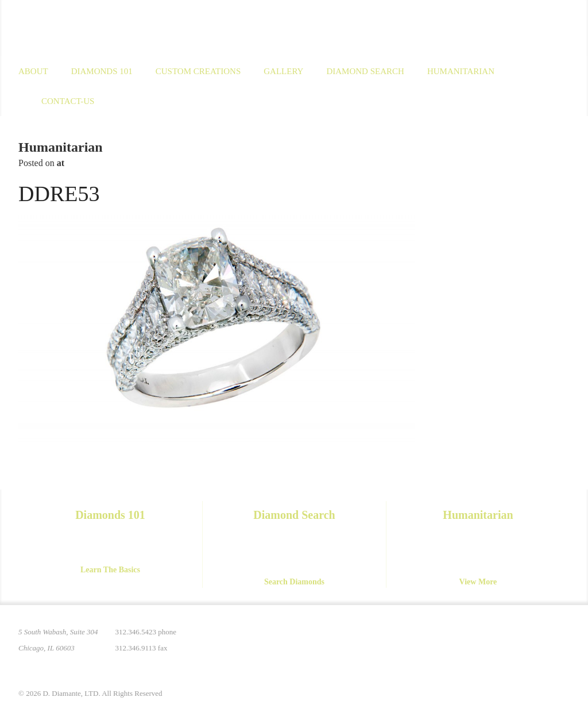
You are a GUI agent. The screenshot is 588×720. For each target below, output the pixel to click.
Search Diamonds (294, 582)
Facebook (512, 639)
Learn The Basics (110, 570)
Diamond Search (365, 71)
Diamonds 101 (102, 71)
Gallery (283, 71)
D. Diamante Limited (130, 28)
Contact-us (68, 101)
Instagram (488, 639)
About (33, 71)
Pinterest (464, 639)
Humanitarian (461, 71)
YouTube (536, 639)
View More (478, 582)
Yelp (560, 639)
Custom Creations (198, 71)
